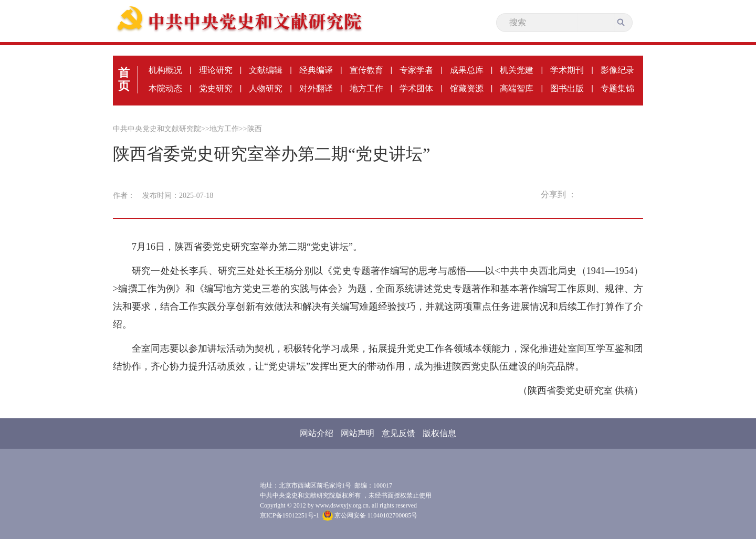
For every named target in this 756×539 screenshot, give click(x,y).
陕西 (255, 129)
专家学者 (416, 70)
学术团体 (416, 88)
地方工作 (366, 88)
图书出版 (567, 88)
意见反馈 (398, 433)
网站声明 (358, 433)
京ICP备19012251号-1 (290, 515)
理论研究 (216, 70)
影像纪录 (617, 70)
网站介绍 (317, 433)
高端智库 (517, 88)
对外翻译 (316, 88)
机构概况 (165, 70)
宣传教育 (366, 70)
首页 (124, 79)
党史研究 (216, 88)
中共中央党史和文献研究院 (157, 129)
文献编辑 (266, 70)
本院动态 (165, 88)
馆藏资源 (467, 88)
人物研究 (266, 88)
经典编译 (316, 70)
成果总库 (467, 70)
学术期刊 (567, 70)
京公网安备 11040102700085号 (370, 515)
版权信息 (439, 433)
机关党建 (517, 70)
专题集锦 (617, 88)
